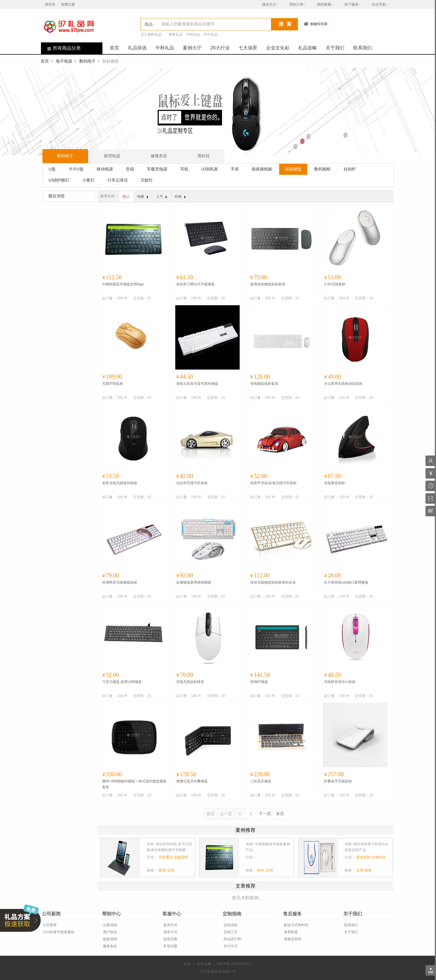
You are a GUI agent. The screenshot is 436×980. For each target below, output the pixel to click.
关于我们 (335, 48)
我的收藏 (324, 4)
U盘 (52, 169)
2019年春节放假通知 (58, 932)
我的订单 (296, 4)
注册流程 (110, 925)
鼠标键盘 (293, 169)
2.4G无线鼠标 (335, 284)
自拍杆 (350, 169)
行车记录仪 (118, 180)
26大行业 (220, 48)
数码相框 (322, 169)
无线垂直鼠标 (334, 483)
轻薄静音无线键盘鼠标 (120, 582)
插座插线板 (262, 169)
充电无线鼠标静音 (190, 682)
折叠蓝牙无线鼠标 (338, 781)
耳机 (184, 169)
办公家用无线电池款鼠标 (343, 384)
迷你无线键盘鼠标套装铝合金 (273, 582)
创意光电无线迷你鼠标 (120, 483)
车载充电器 (157, 169)
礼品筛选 (137, 48)
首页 (114, 48)
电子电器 (64, 61)
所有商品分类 (61, 48)
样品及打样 (232, 939)
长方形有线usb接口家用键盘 (346, 582)
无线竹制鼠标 (113, 384)
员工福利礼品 (151, 34)
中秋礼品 (165, 48)
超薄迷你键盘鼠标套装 (268, 284)
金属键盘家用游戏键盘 (194, 582)
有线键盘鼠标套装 (264, 384)
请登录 (50, 4)
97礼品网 (204, 964)
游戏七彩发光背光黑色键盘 (197, 384)
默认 (126, 196)
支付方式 (230, 946)
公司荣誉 (49, 925)
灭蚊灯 (147, 180)
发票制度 (290, 932)
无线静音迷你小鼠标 (340, 682)
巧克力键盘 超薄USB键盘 (122, 682)
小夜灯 (88, 180)
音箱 (130, 169)
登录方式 (170, 932)
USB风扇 (210, 169)
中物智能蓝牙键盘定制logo (123, 284)
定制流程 (230, 925)
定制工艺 (230, 932)
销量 (143, 196)
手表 (235, 169)
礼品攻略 (308, 48)
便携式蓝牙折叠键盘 (192, 781)
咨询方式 (170, 925)
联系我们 (363, 48)
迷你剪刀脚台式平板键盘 (195, 284)
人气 (162, 196)
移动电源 (105, 169)
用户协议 (110, 932)
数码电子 (87, 61)
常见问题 (170, 946)
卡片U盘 (76, 169)
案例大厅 (192, 48)
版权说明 (110, 939)
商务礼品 (176, 34)
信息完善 (170, 939)
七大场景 (248, 48)
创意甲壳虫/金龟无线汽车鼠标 (273, 483)
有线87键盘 (259, 682)
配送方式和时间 (296, 925)
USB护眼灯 (59, 180)
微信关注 (269, 4)
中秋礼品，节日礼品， (204, 34)
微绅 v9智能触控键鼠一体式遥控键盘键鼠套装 (134, 784)
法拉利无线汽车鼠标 (192, 483)
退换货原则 (292, 939)
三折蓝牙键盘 (261, 781)
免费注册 (68, 4)
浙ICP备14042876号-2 (234, 964)
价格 (180, 196)
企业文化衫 (278, 48)
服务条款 (110, 946)
